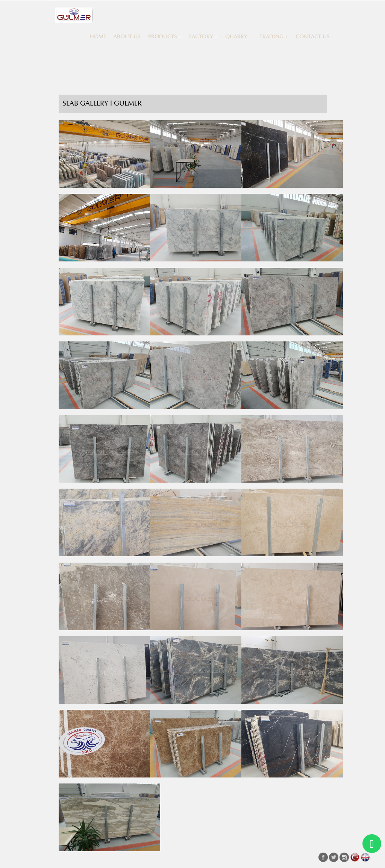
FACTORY (201, 37)
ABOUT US (127, 37)
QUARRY (236, 37)
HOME (98, 37)
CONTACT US (313, 37)
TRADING (271, 37)
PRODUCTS (163, 37)
